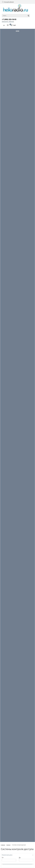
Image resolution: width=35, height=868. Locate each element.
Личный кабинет (9, 2)
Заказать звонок (8, 21)
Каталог (8, 845)
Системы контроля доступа (19, 845)
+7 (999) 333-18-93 (9, 19)
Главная (3, 845)
